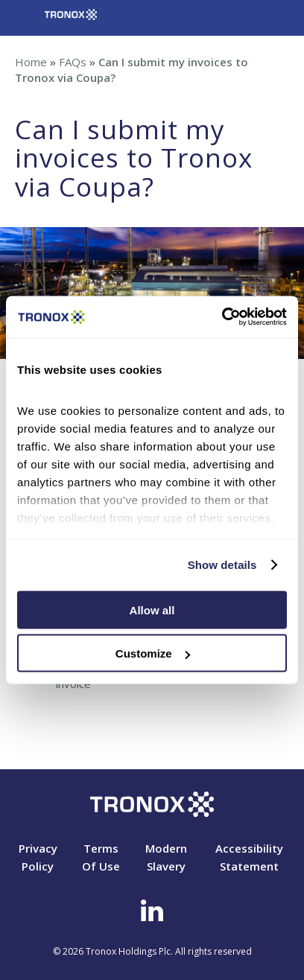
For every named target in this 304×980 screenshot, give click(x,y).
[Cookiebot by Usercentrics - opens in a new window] (222, 317)
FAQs (73, 62)
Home (31, 62)
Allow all (152, 610)
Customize (153, 653)
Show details (222, 565)
